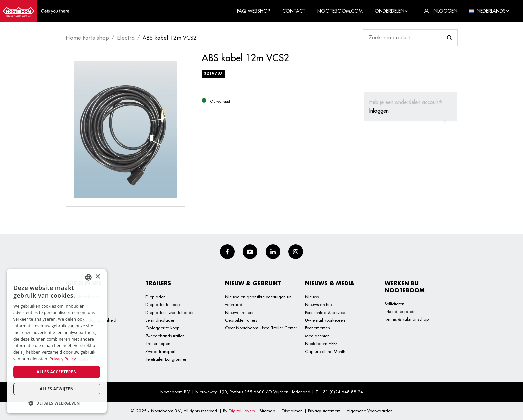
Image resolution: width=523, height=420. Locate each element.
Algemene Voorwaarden (370, 411)
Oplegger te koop (163, 328)
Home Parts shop (87, 38)
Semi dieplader (160, 320)
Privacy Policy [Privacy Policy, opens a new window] (63, 359)
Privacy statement (324, 411)
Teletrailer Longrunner (166, 359)
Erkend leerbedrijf (401, 311)
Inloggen (379, 111)
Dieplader (155, 297)
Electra (126, 38)
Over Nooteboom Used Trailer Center (261, 328)
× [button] (98, 277)
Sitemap (268, 411)
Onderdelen (391, 11)
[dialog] (57, 341)
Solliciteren (394, 304)
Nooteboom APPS (321, 343)
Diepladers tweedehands (169, 312)
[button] (57, 403)
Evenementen (317, 328)
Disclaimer (292, 411)
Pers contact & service (325, 312)
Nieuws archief (319, 304)
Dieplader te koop (163, 304)
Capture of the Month (325, 351)
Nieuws (312, 297)
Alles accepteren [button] (57, 372)
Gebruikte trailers (241, 320)
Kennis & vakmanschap (407, 319)
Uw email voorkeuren (325, 320)
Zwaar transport (160, 351)
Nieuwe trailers (239, 312)
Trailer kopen (158, 343)
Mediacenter (317, 336)
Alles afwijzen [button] (57, 389)
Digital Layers (242, 411)
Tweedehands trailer (165, 336)
